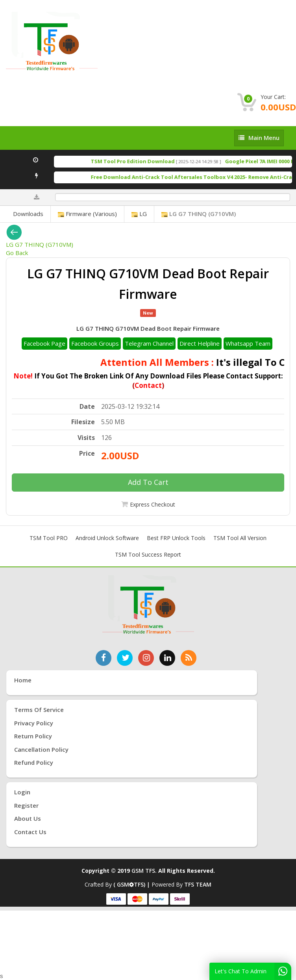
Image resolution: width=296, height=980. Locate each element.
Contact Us (30, 832)
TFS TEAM (198, 884)
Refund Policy (34, 762)
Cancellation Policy (41, 749)
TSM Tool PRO (49, 538)
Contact (148, 385)
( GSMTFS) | (132, 884)
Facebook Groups (95, 343)
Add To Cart (148, 482)
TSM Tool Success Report (148, 554)
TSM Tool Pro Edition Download (140, 161)
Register (26, 805)
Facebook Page (44, 343)
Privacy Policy (34, 723)
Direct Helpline (200, 343)
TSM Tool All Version (240, 538)
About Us (28, 818)
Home (23, 680)
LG (139, 214)
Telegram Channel (149, 343)
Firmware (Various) (87, 214)
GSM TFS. (144, 871)
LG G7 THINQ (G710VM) (199, 214)
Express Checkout (153, 504)
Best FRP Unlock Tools (176, 538)
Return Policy (33, 736)
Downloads (28, 214)
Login (22, 792)
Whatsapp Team (248, 343)
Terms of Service (39, 710)
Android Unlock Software (107, 538)
